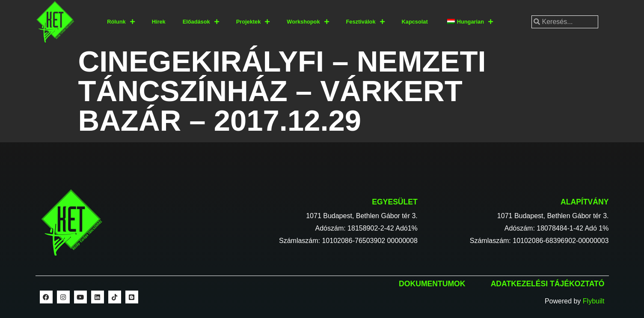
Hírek (159, 22)
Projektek (253, 22)
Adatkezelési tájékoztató (548, 284)
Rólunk (121, 22)
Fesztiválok (365, 22)
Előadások (201, 22)
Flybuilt (594, 301)
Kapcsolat (415, 22)
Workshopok (308, 22)
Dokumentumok (432, 284)
